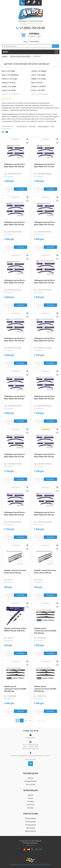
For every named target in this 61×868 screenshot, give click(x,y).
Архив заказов (31, 821)
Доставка (31, 801)
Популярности (22, 126)
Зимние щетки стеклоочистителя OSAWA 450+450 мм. (45, 631)
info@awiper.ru (31, 738)
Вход (25, 42)
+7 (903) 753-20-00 (32, 28)
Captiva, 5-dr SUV (9, 83)
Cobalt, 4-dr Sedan (9, 86)
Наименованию (43, 126)
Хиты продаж (31, 784)
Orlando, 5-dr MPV (38, 86)
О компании (31, 804)
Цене (52, 126)
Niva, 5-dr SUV (37, 83)
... (34, 720)
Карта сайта (31, 845)
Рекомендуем (31, 773)
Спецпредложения (30, 781)
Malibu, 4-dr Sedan (39, 79)
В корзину (21, 189)
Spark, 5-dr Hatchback (40, 94)
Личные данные (30, 825)
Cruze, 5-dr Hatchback (10, 94)
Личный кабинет (30, 818)
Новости (31, 795)
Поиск (55, 46)
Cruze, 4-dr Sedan (9, 90)
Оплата (31, 798)
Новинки (31, 778)
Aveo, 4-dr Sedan (8, 71)
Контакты (30, 808)
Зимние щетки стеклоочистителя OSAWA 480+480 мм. (15, 689)
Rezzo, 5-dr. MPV (38, 90)
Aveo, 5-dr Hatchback (10, 75)
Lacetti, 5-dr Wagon (39, 71)
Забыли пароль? (31, 831)
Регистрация (34, 42)
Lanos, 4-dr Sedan (38, 75)
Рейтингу (33, 126)
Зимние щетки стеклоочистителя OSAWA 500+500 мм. (45, 689)
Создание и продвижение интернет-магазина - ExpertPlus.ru (31, 861)
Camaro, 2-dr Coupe (9, 79)
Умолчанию (6, 129)
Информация (31, 790)
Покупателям (30, 814)
